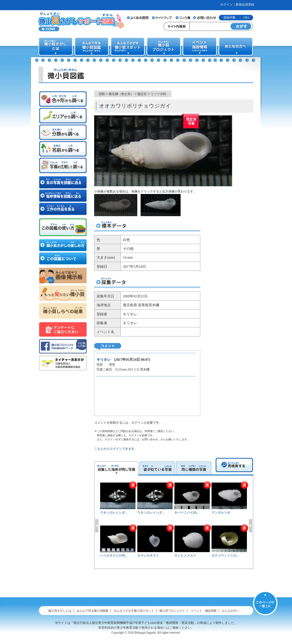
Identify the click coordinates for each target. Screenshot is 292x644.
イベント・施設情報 (204, 611)
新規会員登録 (245, 5)
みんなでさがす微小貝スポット (134, 611)
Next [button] (251, 526)
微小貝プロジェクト (172, 611)
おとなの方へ (231, 611)
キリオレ (104, 360)
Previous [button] (97, 526)
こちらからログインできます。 (116, 449)
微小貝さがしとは (60, 611)
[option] (174, 525)
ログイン (226, 5)
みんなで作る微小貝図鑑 (93, 611)
